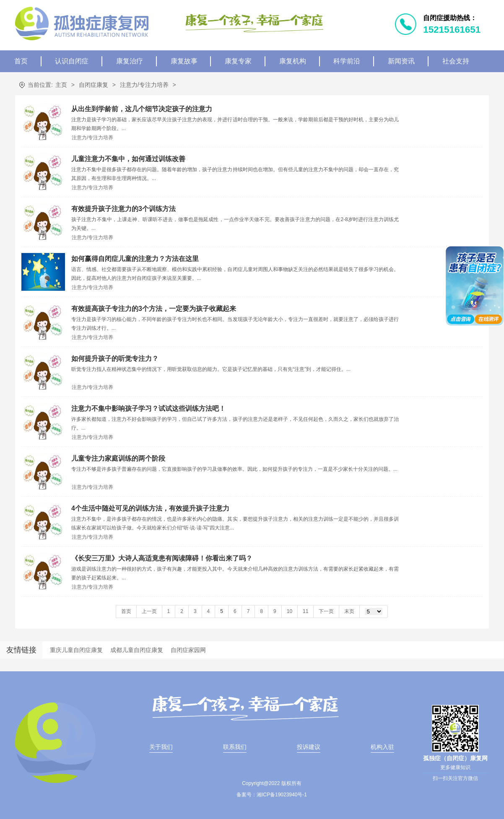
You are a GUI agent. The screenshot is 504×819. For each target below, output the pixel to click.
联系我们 (235, 747)
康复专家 (238, 61)
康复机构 (293, 61)
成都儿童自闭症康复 (137, 650)
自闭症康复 (94, 85)
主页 (61, 85)
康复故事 (184, 61)
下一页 (326, 611)
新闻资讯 (401, 61)
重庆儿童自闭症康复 (76, 650)
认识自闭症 (72, 61)
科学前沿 (347, 61)
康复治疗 (130, 61)
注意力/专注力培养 (144, 85)
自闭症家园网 (188, 650)
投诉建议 (309, 747)
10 (290, 611)
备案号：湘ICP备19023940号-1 (272, 795)
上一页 (149, 611)
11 (305, 611)
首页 (21, 61)
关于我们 (161, 747)
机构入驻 (382, 747)
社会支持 (456, 61)
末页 (349, 611)
